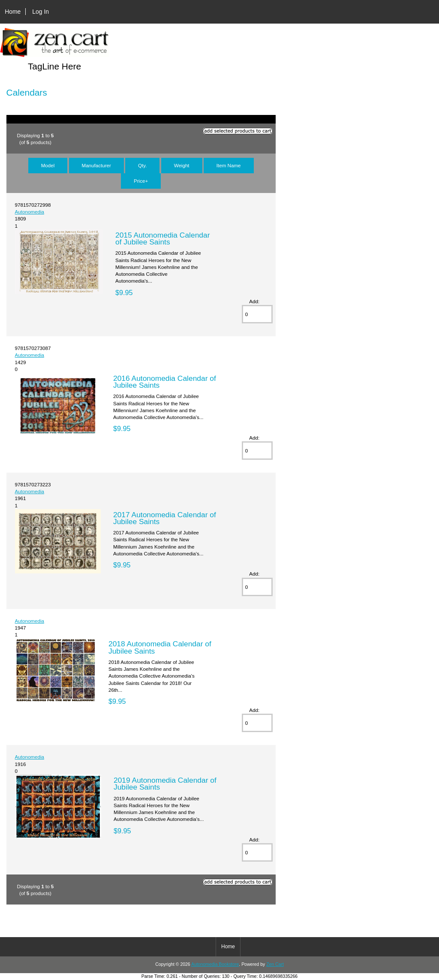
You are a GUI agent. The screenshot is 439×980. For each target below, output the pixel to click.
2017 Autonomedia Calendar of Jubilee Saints (165, 518)
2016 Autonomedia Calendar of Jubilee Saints (165, 382)
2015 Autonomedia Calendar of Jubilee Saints (162, 238)
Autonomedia (30, 212)
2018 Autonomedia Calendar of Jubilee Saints (160, 647)
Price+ (141, 181)
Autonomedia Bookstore (215, 964)
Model (48, 165)
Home (13, 12)
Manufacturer (96, 165)
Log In (41, 12)
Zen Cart (275, 964)
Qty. (142, 165)
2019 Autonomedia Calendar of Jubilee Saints (165, 784)
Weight (182, 165)
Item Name (229, 165)
